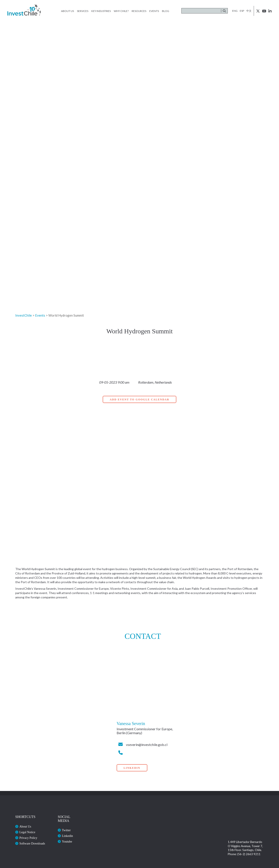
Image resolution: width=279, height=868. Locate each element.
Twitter (66, 830)
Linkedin (67, 836)
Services (83, 11)
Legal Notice (27, 832)
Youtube (67, 842)
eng (235, 11)
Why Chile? (121, 11)
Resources (139, 11)
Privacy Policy (28, 838)
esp (242, 11)
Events (154, 11)
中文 (249, 11)
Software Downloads (32, 844)
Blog (166, 11)
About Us (67, 11)
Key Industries (101, 11)
